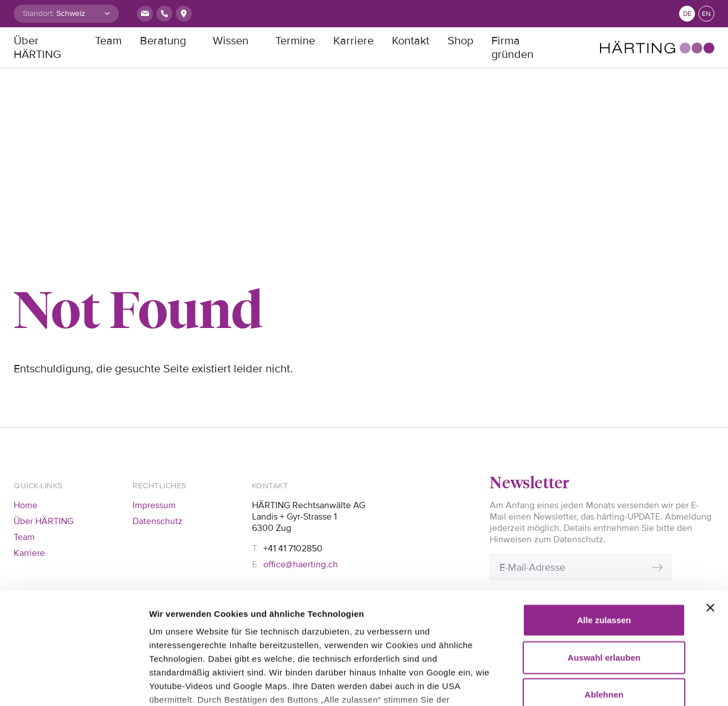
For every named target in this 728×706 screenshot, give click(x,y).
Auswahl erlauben (604, 552)
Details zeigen (178, 684)
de (687, 14)
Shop (460, 41)
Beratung (163, 41)
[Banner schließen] (710, 503)
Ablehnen (604, 590)
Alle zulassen (604, 515)
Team (108, 41)
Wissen (231, 41)
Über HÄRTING (37, 48)
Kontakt (411, 41)
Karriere (353, 41)
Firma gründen (512, 48)
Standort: (38, 13)
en (706, 14)
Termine (295, 41)
